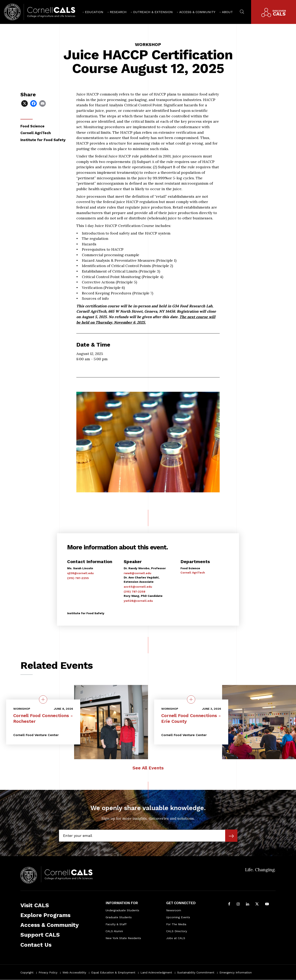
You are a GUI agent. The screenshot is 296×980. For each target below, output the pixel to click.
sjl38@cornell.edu (80, 573)
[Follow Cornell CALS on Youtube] (267, 904)
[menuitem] (93, 12)
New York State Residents (123, 938)
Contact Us (36, 945)
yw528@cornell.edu (138, 601)
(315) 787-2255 (78, 578)
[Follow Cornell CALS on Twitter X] (257, 904)
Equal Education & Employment (113, 972)
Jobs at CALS (176, 938)
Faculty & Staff (116, 924)
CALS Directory (177, 931)
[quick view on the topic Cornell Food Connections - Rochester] (43, 700)
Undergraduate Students (122, 910)
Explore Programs (45, 915)
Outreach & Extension (153, 12)
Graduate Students (119, 917)
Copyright (27, 972)
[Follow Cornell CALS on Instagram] (238, 904)
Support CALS (40, 935)
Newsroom (174, 910)
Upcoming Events (178, 917)
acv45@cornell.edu (138, 587)
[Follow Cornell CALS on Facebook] (229, 904)
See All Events (148, 768)
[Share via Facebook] (34, 103)
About (227, 12)
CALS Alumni (114, 931)
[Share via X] (25, 103)
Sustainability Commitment (196, 972)
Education (94, 12)
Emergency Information (236, 972)
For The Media (176, 924)
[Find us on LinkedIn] (248, 904)
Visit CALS (35, 905)
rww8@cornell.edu (137, 573)
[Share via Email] (43, 103)
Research (118, 12)
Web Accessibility (74, 972)
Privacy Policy (48, 972)
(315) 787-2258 (135, 592)
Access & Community (197, 12)
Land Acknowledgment (156, 972)
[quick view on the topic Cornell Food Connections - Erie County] (191, 700)
